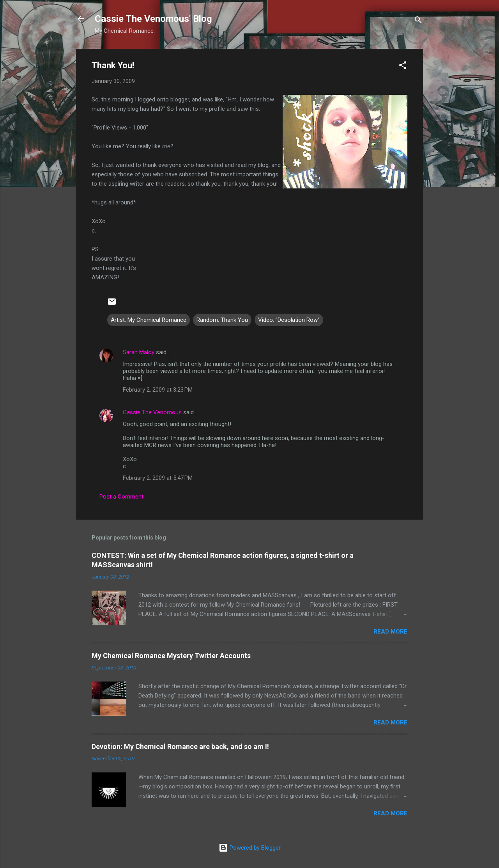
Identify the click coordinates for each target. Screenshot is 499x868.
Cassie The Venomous (152, 412)
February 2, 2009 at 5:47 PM (158, 478)
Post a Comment (121, 497)
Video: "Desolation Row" (289, 320)
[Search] (418, 21)
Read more (390, 632)
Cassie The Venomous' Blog (153, 19)
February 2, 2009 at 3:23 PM (158, 390)
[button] (403, 67)
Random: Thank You (222, 320)
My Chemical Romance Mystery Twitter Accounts (171, 656)
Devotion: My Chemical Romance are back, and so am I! (180, 746)
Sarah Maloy (139, 352)
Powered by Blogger (250, 848)
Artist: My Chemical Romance (149, 320)
